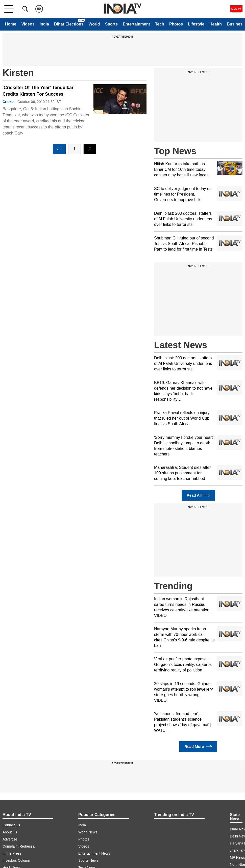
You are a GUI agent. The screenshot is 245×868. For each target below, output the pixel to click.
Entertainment (136, 24)
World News (88, 832)
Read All (198, 495)
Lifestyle (196, 24)
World (94, 24)
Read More (198, 747)
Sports (111, 24)
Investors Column (16, 860)
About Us (10, 832)
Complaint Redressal (19, 846)
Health (216, 24)
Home (11, 24)
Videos (28, 24)
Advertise (10, 839)
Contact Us (11, 825)
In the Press (12, 853)
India (44, 24)
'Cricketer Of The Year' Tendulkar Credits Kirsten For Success (38, 91)
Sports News (88, 860)
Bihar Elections (69, 24)
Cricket (8, 102)
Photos (176, 24)
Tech (160, 24)
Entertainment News (94, 853)
